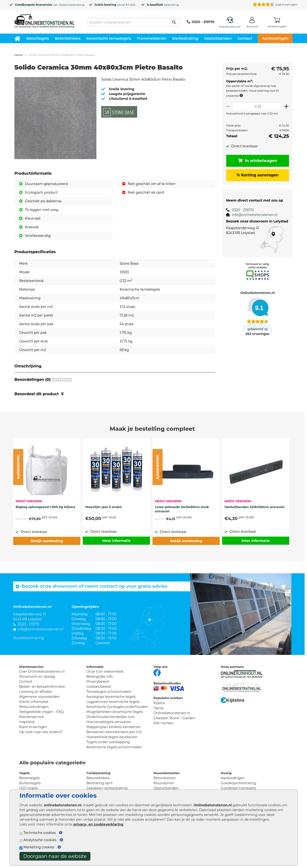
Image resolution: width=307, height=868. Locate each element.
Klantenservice (32, 717)
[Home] (44, 20)
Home (18, 55)
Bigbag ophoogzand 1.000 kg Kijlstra (45, 507)
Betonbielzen (165, 778)
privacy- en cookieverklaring (98, 824)
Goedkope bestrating (238, 783)
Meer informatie (116, 541)
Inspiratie (27, 722)
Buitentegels (30, 783)
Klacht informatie (34, 702)
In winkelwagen (257, 161)
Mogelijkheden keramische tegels (115, 712)
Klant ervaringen (33, 727)
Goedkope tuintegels (238, 788)
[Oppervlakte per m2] (257, 106)
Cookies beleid (99, 687)
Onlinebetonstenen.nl (172, 713)
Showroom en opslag (37, 676)
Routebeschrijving (29, 638)
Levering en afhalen (36, 692)
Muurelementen (167, 773)
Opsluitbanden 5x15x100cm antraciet (254, 507)
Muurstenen (164, 783)
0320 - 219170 (201, 22)
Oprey (159, 708)
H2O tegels (28, 788)
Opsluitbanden (218, 38)
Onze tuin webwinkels (105, 671)
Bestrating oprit (100, 783)
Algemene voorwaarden (39, 697)
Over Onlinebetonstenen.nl (42, 671)
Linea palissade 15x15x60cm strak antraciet (182, 509)
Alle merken (164, 723)
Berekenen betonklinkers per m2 (114, 732)
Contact (245, 38)
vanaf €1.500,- (116, 5)
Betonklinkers (68, 38)
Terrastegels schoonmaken (109, 692)
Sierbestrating (185, 38)
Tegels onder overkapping (108, 742)
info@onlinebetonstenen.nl (253, 215)
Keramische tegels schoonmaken (114, 747)
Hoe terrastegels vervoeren (109, 722)
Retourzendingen (34, 707)
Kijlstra (64, 5)
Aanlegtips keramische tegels (111, 697)
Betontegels (38, 38)
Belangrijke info (100, 676)
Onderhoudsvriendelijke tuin (110, 717)
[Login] (252, 23)
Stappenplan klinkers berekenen (114, 727)
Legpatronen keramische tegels (113, 702)
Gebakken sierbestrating (107, 788)
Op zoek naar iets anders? (41, 732)
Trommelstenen (152, 38)
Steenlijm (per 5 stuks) (103, 507)
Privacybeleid (97, 682)
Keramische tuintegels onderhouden (117, 707)
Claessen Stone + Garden (174, 718)
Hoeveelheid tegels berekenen (112, 737)
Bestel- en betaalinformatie (42, 687)
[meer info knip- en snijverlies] (241, 96)
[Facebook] (157, 672)
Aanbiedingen (275, 38)
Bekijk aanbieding (47, 541)
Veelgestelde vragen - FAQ (41, 712)
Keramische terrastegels (109, 38)
